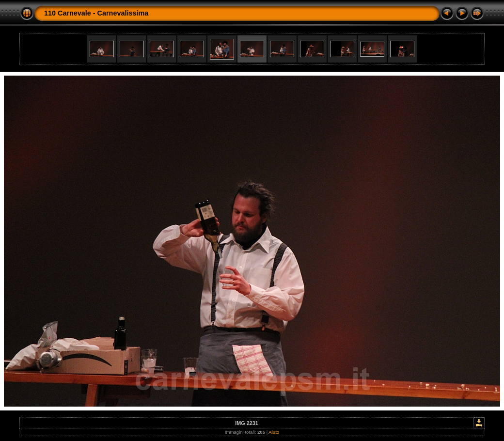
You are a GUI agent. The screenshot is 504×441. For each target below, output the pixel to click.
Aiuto (274, 432)
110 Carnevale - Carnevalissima (96, 13)
